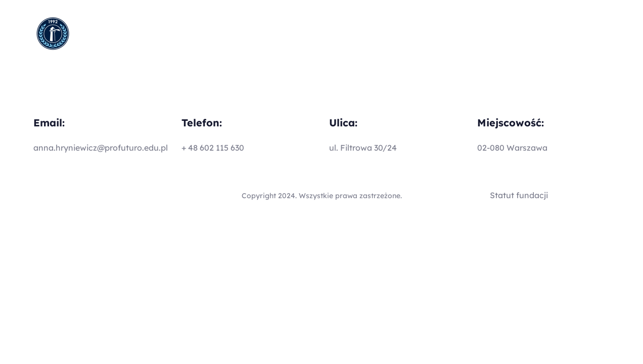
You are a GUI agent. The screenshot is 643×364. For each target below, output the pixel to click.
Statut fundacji (519, 195)
